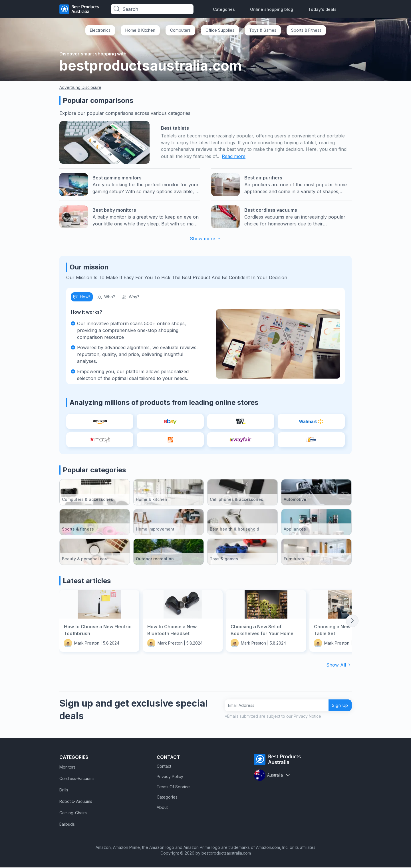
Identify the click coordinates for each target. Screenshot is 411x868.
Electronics (100, 30)
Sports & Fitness (306, 30)
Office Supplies (220, 30)
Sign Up (338, 706)
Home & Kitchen (140, 30)
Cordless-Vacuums (77, 779)
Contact (164, 767)
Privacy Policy (170, 777)
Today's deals (322, 9)
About (162, 808)
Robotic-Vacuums (76, 802)
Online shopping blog (272, 9)
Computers (180, 30)
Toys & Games (263, 30)
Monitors (68, 768)
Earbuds (67, 825)
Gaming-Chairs (73, 813)
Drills (64, 790)
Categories (224, 9)
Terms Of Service (173, 787)
